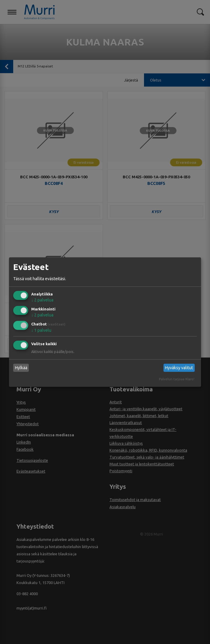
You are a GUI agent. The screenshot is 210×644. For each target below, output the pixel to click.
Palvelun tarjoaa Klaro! (177, 379)
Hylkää (21, 368)
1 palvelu (41, 330)
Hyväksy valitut (179, 368)
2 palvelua (42, 300)
